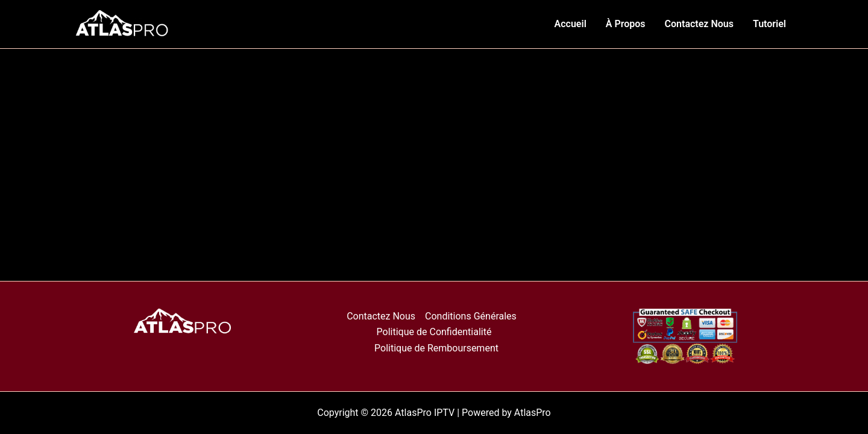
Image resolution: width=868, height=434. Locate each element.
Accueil (571, 24)
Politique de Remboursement (436, 348)
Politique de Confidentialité (434, 332)
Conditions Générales (471, 316)
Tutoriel (769, 24)
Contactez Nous (699, 24)
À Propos (626, 24)
